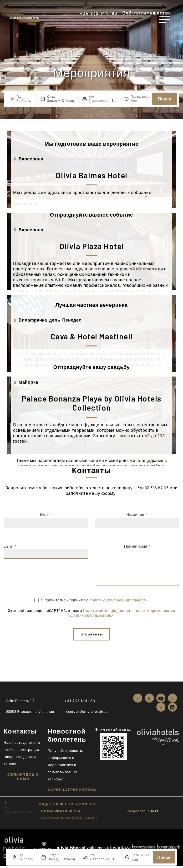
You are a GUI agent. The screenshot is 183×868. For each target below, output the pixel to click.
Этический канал (113, 731)
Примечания (136, 546)
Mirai (155, 813)
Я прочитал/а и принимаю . (95, 600)
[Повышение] (140, 101)
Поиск (165, 99)
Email (9, 546)
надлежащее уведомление (69, 806)
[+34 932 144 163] (77, 14)
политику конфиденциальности (119, 600)
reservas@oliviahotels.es (87, 713)
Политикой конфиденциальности (114, 610)
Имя (44, 514)
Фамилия (136, 514)
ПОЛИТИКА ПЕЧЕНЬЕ (61, 813)
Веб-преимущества (147, 13)
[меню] (165, 20)
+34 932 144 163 (99, 13)
